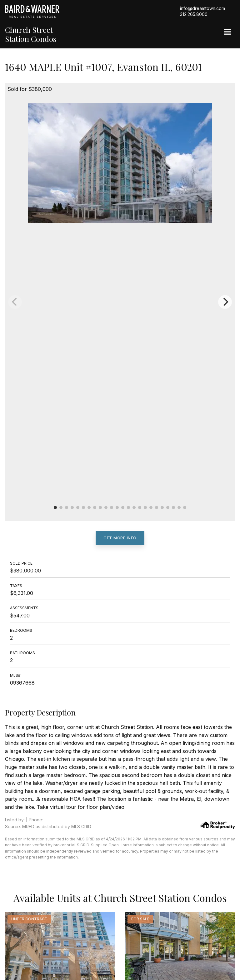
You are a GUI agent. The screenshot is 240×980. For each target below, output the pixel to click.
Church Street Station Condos (31, 34)
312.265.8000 (194, 14)
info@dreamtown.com (202, 8)
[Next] (225, 302)
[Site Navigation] (227, 32)
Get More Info (120, 538)
